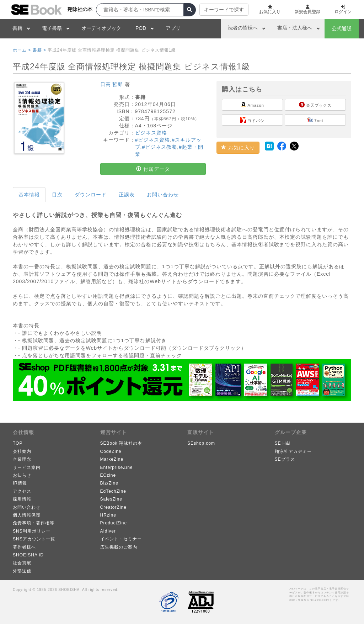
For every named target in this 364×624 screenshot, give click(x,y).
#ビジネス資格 (153, 140)
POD (141, 28)
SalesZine (111, 499)
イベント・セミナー (121, 539)
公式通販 (342, 28)
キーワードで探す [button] (224, 10)
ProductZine (114, 523)
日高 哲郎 (112, 84)
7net (315, 120)
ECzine (108, 475)
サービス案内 (27, 467)
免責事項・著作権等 (34, 523)
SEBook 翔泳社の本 (121, 443)
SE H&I (283, 443)
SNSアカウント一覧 (34, 539)
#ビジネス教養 (159, 147)
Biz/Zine (109, 483)
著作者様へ (24, 547)
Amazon (252, 105)
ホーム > (22, 50)
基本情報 (29, 195)
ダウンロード (91, 195)
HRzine (108, 515)
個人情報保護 (27, 515)
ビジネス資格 (151, 133)
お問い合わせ (163, 195)
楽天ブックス (315, 105)
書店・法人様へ (295, 28)
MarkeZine (112, 459)
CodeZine (111, 451)
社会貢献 (22, 563)
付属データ (153, 169)
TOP (18, 443)
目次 (57, 195)
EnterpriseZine (117, 467)
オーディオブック (101, 28)
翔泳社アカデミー (293, 451)
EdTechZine (113, 491)
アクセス (22, 491)
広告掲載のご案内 (119, 547)
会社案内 (22, 451)
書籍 (17, 28)
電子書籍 (52, 28)
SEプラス (285, 459)
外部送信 (22, 571)
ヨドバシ (252, 120)
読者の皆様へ (243, 28)
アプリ (173, 28)
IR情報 (20, 483)
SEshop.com (201, 443)
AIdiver (108, 531)
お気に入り (238, 148)
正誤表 (127, 195)
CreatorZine (113, 507)
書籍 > (39, 50)
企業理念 (22, 459)
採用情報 (22, 499)
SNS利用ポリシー (32, 531)
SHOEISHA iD (28, 555)
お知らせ (22, 475)
